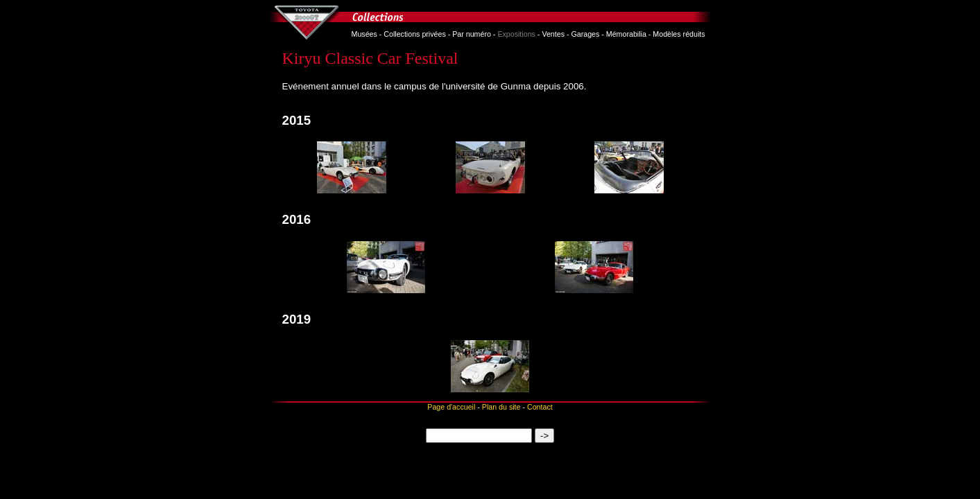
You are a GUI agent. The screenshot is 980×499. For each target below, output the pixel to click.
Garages (585, 34)
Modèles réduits (679, 34)
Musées (364, 34)
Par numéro (472, 34)
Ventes (553, 34)
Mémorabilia (626, 34)
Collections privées (414, 34)
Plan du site (501, 407)
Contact (540, 407)
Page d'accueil (451, 407)
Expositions (516, 34)
